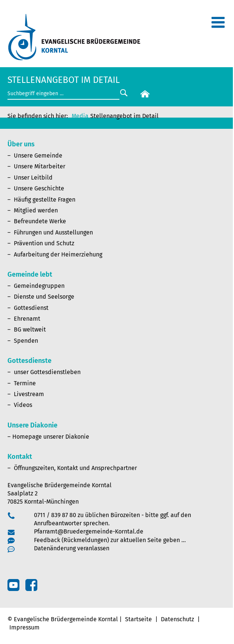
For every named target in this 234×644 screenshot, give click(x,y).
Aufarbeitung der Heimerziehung (58, 254)
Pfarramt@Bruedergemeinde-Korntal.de (89, 531)
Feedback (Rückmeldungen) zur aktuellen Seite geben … (110, 540)
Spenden (26, 341)
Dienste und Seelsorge (44, 297)
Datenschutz (177, 619)
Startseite (138, 619)
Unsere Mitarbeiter (40, 166)
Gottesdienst (31, 308)
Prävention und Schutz (44, 243)
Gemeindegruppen (39, 286)
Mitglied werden (36, 210)
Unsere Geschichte (39, 188)
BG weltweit (30, 329)
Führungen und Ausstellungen (53, 232)
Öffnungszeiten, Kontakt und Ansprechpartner (75, 468)
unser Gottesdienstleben (47, 372)
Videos (23, 405)
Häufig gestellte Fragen (45, 200)
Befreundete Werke (40, 221)
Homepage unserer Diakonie (51, 437)
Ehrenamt (27, 319)
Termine (25, 383)
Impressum (24, 627)
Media (80, 116)
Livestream (29, 394)
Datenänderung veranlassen (72, 548)
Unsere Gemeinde (38, 155)
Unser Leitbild (33, 178)
